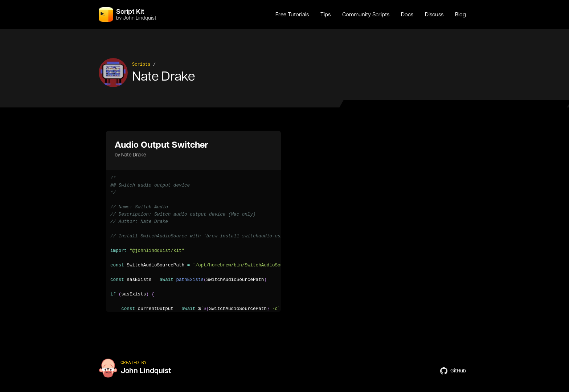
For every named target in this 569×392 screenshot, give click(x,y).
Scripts (141, 65)
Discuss (434, 15)
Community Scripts (366, 15)
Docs (407, 15)
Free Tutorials (292, 15)
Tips (326, 15)
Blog (460, 15)
